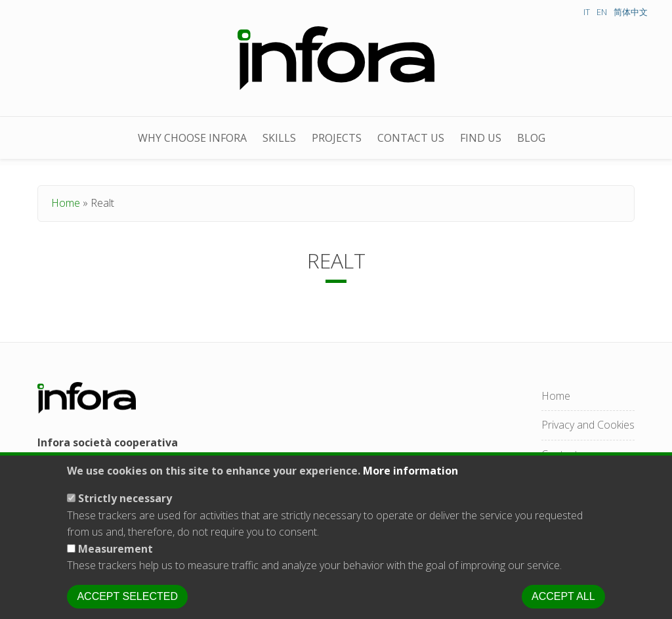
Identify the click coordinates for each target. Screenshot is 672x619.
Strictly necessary (125, 511)
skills (279, 138)
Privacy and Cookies (588, 425)
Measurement (115, 561)
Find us (481, 138)
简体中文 (631, 12)
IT (587, 12)
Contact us (411, 138)
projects (337, 138)
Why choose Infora (192, 138)
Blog (531, 138)
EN (602, 12)
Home (66, 203)
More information (410, 483)
